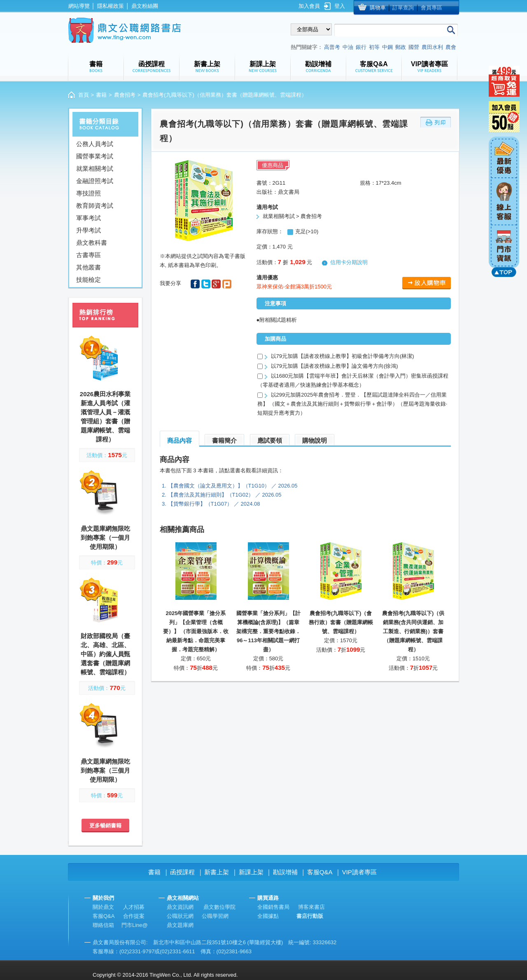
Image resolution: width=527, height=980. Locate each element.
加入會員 (309, 6)
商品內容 (180, 440)
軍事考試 (89, 218)
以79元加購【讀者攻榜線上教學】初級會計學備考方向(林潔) (343, 356)
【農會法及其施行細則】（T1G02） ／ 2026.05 (225, 495)
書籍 (101, 95)
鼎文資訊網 (180, 907)
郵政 (401, 47)
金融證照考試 (95, 181)
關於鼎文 (103, 907)
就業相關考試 (95, 168)
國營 (414, 47)
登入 (340, 6)
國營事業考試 (95, 156)
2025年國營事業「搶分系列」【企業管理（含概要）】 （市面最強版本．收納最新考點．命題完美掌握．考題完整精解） (196, 631)
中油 (348, 47)
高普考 (332, 47)
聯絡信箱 (103, 925)
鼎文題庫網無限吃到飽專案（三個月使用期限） (105, 770)
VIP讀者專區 (359, 872)
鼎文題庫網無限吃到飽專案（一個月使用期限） (105, 538)
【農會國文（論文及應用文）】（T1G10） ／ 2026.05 (233, 486)
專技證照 (89, 193)
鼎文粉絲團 (145, 6)
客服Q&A (320, 872)
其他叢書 (89, 267)
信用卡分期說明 (349, 262)
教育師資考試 (95, 206)
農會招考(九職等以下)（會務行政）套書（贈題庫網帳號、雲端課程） (341, 622)
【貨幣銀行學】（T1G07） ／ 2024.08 (214, 504)
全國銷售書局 (273, 907)
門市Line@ (135, 925)
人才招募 (134, 907)
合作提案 (134, 916)
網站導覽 (79, 6)
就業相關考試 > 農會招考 (293, 216)
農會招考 (125, 95)
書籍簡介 (224, 440)
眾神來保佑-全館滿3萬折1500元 (294, 287)
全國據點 (268, 916)
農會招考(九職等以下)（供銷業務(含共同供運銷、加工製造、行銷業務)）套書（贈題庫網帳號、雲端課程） (413, 631)
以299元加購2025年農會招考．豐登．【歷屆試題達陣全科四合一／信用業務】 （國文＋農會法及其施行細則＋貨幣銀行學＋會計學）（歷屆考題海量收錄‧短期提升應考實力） (352, 404)
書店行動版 (310, 916)
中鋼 (387, 47)
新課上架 (251, 872)
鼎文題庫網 (180, 925)
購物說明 (315, 440)
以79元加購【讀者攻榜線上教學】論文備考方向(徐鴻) (335, 366)
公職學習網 (215, 916)
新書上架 (217, 872)
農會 (451, 47)
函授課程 (182, 872)
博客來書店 (311, 907)
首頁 (84, 95)
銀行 (361, 47)
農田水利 (432, 47)
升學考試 (89, 230)
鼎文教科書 (92, 243)
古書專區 (89, 255)
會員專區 (431, 8)
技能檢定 (89, 280)
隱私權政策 (111, 6)
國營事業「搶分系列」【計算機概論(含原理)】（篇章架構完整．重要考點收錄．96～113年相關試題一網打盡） (268, 631)
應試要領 (270, 440)
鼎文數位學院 (219, 907)
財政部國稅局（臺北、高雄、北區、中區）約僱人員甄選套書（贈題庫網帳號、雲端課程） (105, 654)
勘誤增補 (285, 872)
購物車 (378, 8)
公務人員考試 (95, 144)
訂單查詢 (403, 8)
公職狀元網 (180, 916)
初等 (374, 47)
